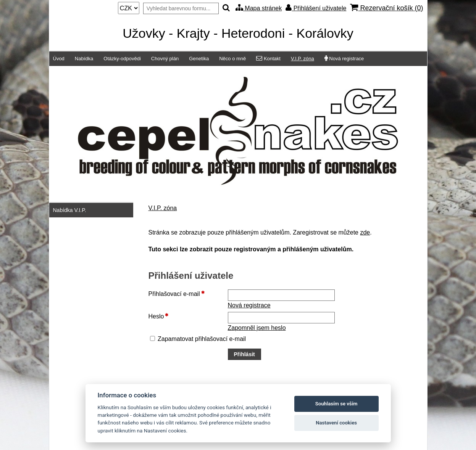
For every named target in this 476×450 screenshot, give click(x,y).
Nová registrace (249, 305)
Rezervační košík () (386, 8)
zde (365, 232)
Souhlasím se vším (336, 404)
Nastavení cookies (336, 423)
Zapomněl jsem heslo (257, 328)
